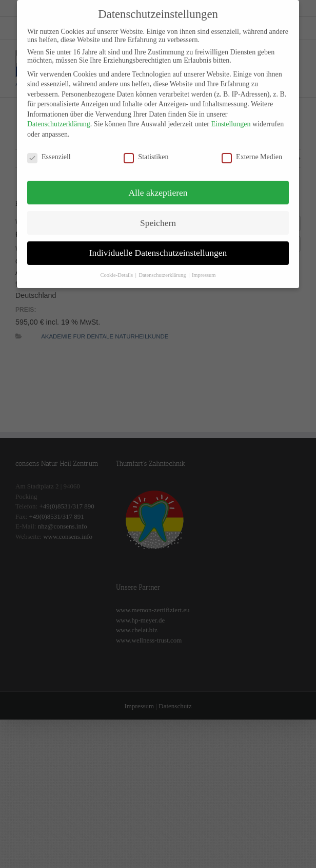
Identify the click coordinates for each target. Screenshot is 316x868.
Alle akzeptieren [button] (158, 184)
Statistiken (146, 149)
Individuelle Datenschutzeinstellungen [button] (158, 244)
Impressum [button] (204, 267)
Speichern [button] (158, 214)
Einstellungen (231, 116)
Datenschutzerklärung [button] (163, 267)
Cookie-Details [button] (117, 267)
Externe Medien (252, 149)
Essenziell (49, 149)
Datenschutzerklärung (59, 116)
